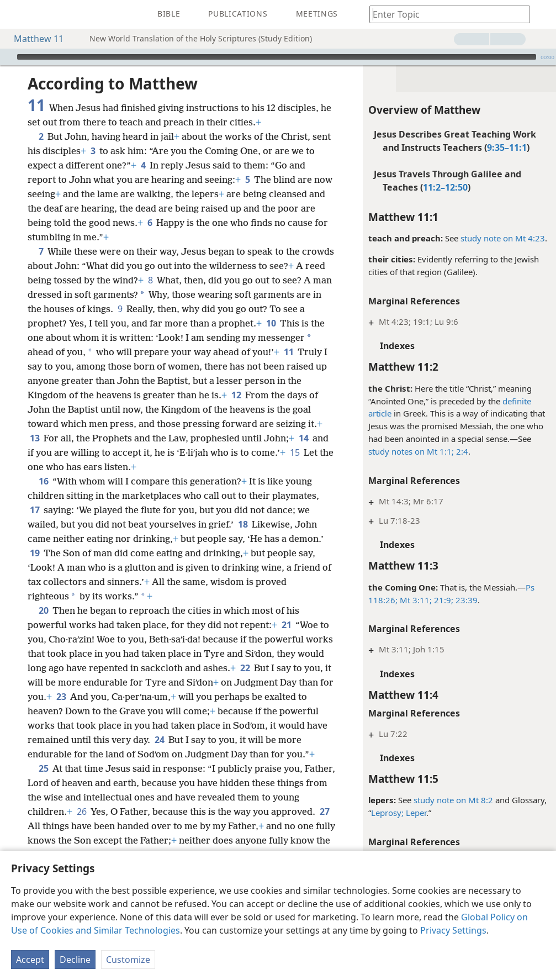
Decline (75, 960)
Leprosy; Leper (399, 813)
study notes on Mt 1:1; (411, 451)
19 (35, 553)
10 (271, 323)
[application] (278, 57)
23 (61, 697)
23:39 (465, 600)
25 (43, 768)
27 (324, 812)
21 (286, 625)
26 (81, 812)
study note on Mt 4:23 (503, 238)
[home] (17, 14)
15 (295, 452)
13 (35, 438)
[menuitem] (17, 14)
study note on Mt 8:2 (453, 800)
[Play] (7, 57)
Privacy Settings (453, 930)
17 (35, 510)
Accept (30, 960)
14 (303, 438)
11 (288, 352)
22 (245, 668)
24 (159, 740)
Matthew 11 (33, 39)
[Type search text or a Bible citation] (444, 14)
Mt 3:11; (415, 600)
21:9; (443, 600)
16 (43, 481)
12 (236, 395)
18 (243, 524)
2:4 (461, 451)
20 (43, 610)
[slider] (277, 57)
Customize (128, 960)
